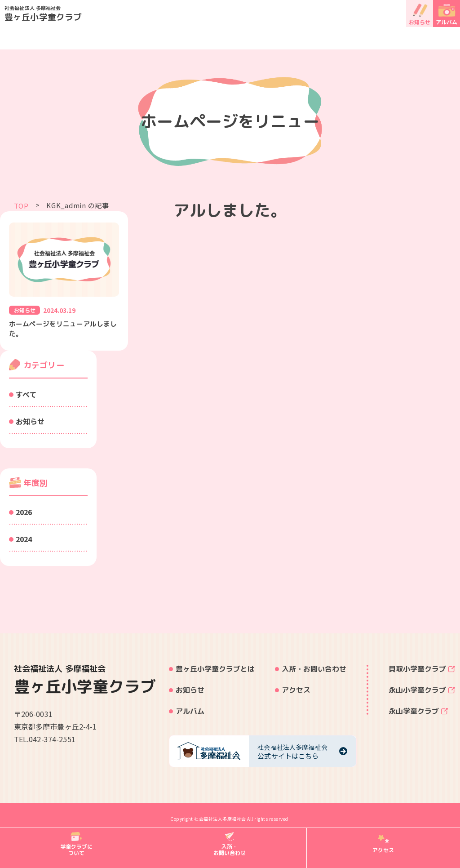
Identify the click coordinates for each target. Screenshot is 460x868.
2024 (24, 540)
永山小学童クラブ (417, 692)
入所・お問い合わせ (314, 671)
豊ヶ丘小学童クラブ (232, 13)
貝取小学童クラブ (417, 671)
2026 (24, 513)
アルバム (447, 22)
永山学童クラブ (414, 713)
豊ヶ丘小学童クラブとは (215, 671)
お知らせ (420, 22)
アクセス (296, 692)
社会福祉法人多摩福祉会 (220, 821)
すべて (26, 396)
